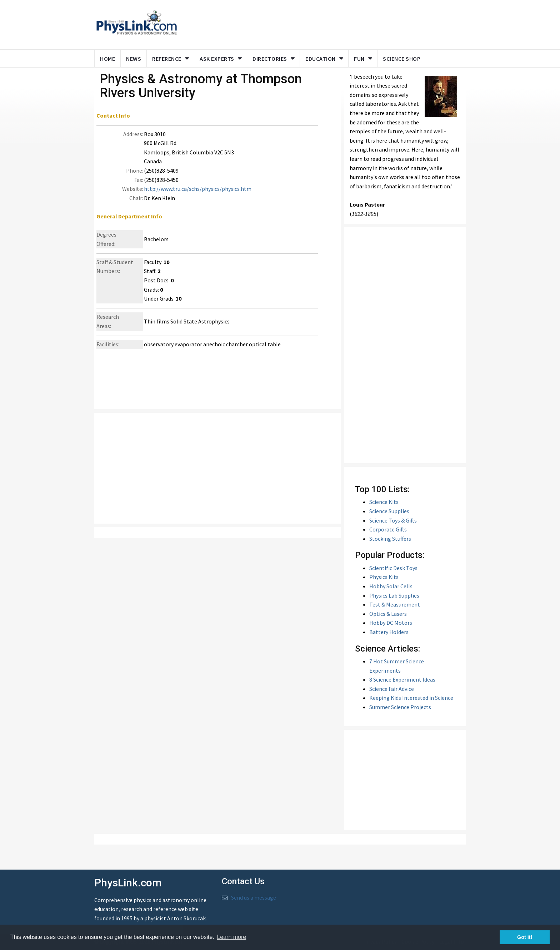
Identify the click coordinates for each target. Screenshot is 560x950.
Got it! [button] (525, 937)
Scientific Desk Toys (393, 568)
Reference (167, 59)
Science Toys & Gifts (393, 520)
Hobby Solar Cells (391, 586)
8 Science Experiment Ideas (402, 679)
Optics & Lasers (388, 614)
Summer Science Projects (400, 707)
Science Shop (402, 59)
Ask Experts (217, 59)
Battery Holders (389, 632)
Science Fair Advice (392, 689)
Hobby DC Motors (391, 623)
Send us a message (254, 897)
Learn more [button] (231, 937)
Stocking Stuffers (390, 539)
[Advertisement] (320, 23)
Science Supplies (389, 511)
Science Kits (384, 502)
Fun (359, 59)
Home (107, 59)
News (134, 59)
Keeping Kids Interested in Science (411, 698)
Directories (270, 59)
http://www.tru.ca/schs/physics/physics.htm (198, 189)
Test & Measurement (395, 604)
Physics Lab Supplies (394, 595)
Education (321, 59)
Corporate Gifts (388, 529)
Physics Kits (384, 577)
